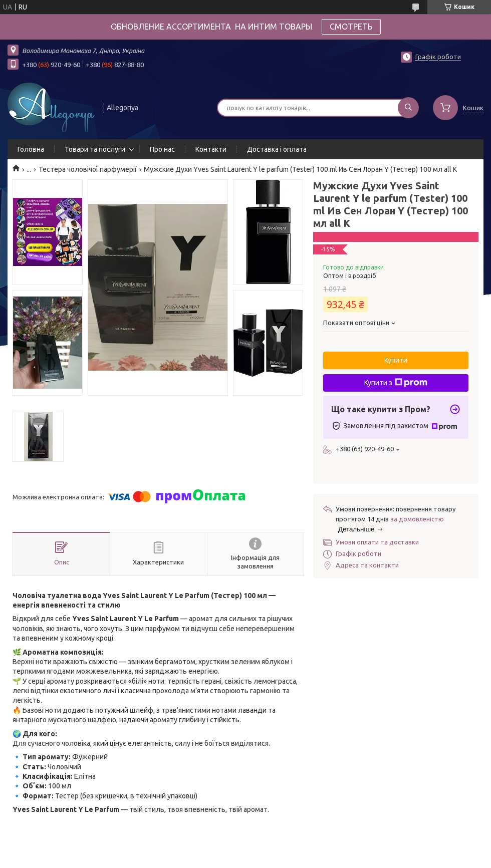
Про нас (162, 149)
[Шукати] (408, 108)
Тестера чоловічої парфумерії (88, 169)
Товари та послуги (95, 149)
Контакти (211, 149)
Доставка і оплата (277, 149)
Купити (396, 360)
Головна (31, 149)
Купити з (396, 383)
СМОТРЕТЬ (351, 27)
